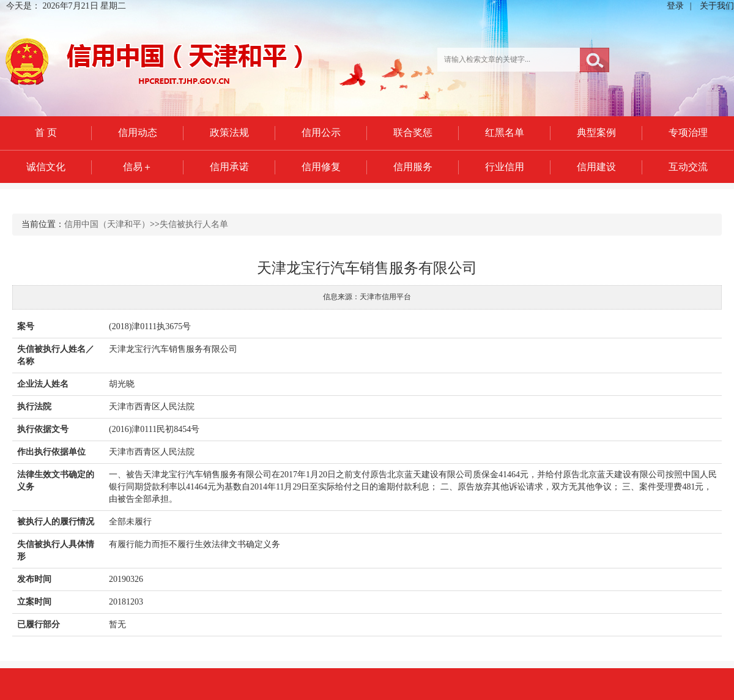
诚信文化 (46, 167)
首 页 (46, 132)
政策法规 (229, 132)
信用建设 (596, 167)
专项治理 (688, 132)
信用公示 (321, 132)
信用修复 (321, 167)
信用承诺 (229, 167)
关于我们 (717, 6)
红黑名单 (505, 132)
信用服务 (413, 167)
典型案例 (596, 132)
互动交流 (688, 167)
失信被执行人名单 (194, 224)
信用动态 (138, 132)
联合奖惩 (413, 132)
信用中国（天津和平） (107, 224)
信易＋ (138, 167)
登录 (675, 6)
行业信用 (505, 167)
